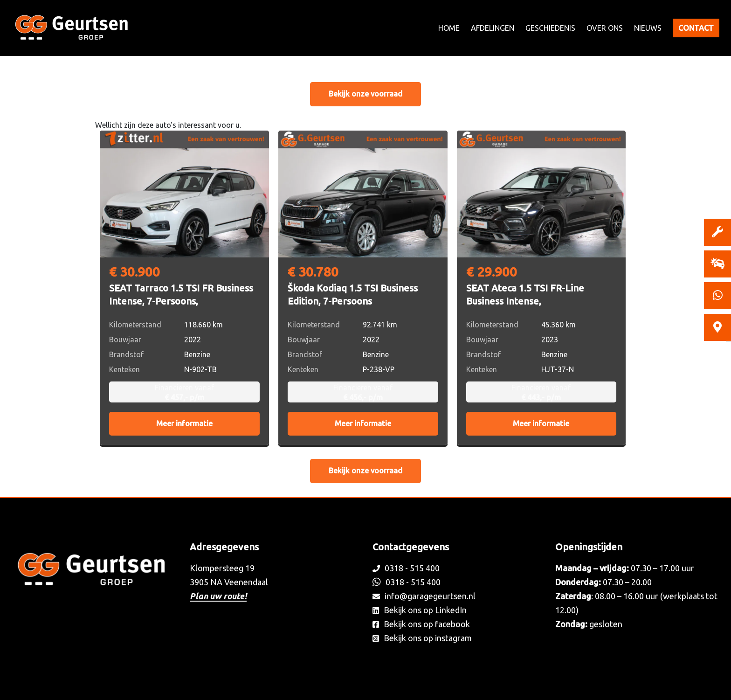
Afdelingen (493, 28)
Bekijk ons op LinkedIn (420, 610)
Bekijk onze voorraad (365, 94)
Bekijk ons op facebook (421, 624)
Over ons (605, 28)
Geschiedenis (550, 28)
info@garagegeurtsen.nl (424, 596)
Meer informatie (184, 423)
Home (449, 28)
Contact (696, 28)
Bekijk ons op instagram (422, 638)
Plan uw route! (218, 596)
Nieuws (648, 28)
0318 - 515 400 (406, 568)
